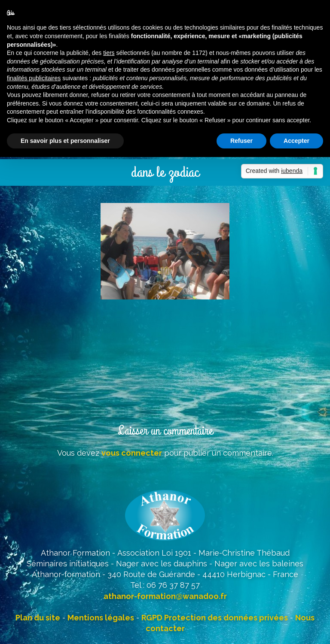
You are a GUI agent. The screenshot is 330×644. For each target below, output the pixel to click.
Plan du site (38, 618)
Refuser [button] (241, 141)
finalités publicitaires (34, 78)
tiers (109, 53)
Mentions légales (101, 618)
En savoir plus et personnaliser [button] (65, 141)
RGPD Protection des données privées (215, 618)
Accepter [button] (296, 141)
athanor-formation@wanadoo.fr (165, 596)
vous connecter (132, 453)
